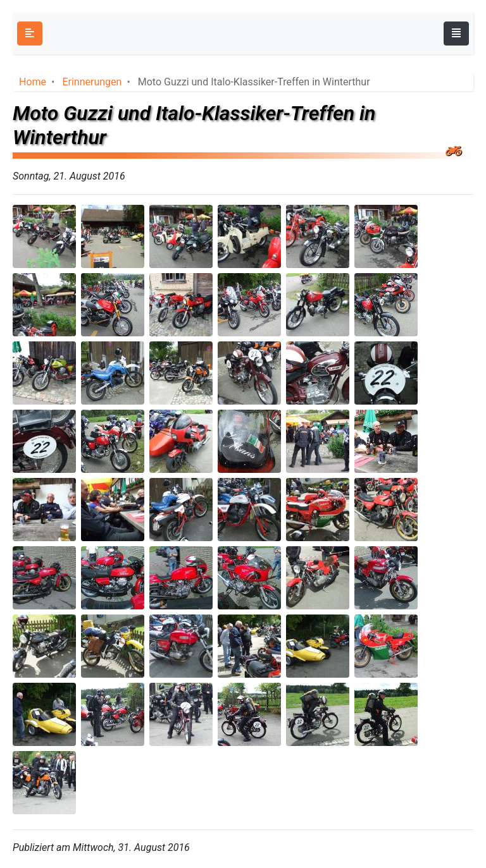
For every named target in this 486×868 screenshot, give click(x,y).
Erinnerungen (92, 82)
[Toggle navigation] (456, 34)
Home (33, 82)
